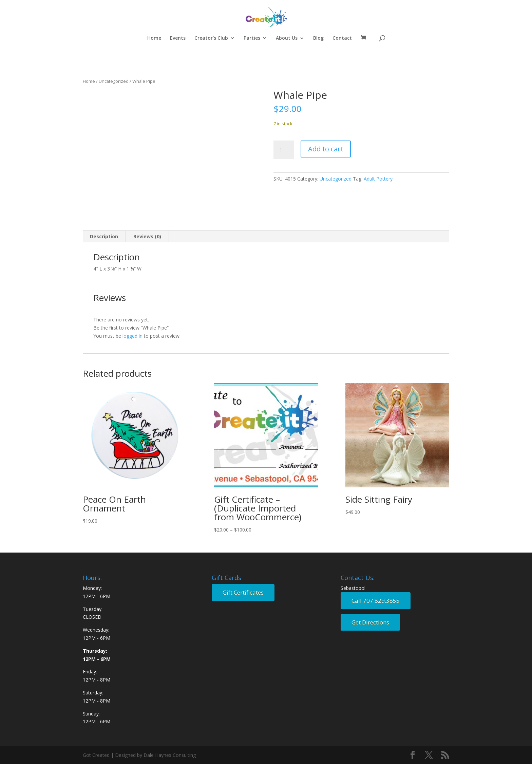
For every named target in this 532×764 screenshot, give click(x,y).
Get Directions (370, 622)
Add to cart (326, 149)
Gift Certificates (243, 592)
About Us (287, 38)
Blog (318, 38)
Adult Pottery (378, 179)
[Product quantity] (284, 150)
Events (178, 38)
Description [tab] (104, 236)
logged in (132, 336)
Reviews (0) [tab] (147, 236)
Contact (342, 38)
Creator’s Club (211, 38)
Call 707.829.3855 (376, 601)
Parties (252, 38)
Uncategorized (114, 81)
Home (154, 38)
